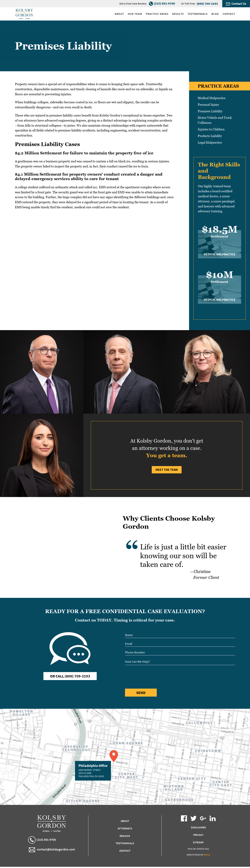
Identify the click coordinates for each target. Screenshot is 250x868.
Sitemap (198, 842)
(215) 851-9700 (164, 3)
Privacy (198, 835)
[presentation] (151, 676)
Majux (207, 855)
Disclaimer (198, 827)
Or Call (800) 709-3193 (70, 676)
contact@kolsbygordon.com (52, 850)
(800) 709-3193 (207, 4)
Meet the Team (167, 470)
